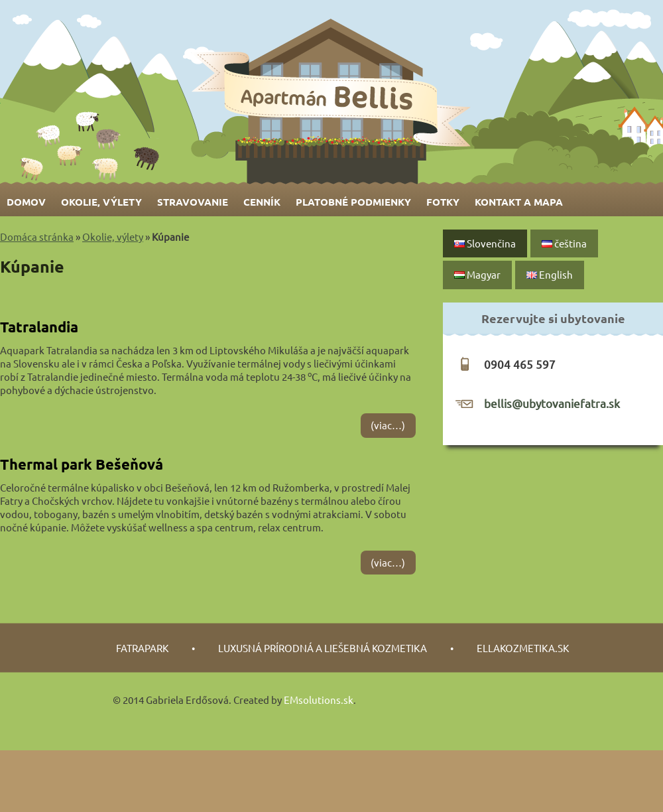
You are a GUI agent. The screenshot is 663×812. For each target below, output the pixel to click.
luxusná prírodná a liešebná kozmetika (323, 648)
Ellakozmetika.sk (523, 648)
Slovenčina (485, 243)
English (550, 274)
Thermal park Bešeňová (82, 464)
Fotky (443, 202)
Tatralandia (39, 327)
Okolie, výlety (101, 202)
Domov (26, 202)
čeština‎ (564, 243)
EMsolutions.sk (319, 700)
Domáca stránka (37, 237)
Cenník (262, 202)
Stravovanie (193, 202)
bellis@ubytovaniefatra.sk (552, 403)
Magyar (477, 274)
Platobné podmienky (353, 202)
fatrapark (142, 648)
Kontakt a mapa (519, 202)
